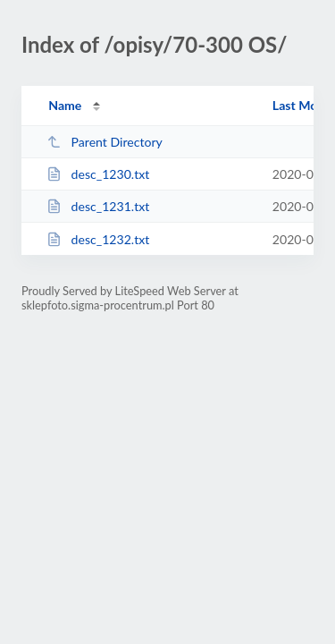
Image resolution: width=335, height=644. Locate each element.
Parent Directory (105, 142)
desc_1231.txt (98, 206)
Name (65, 105)
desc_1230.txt (98, 174)
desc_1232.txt (98, 239)
